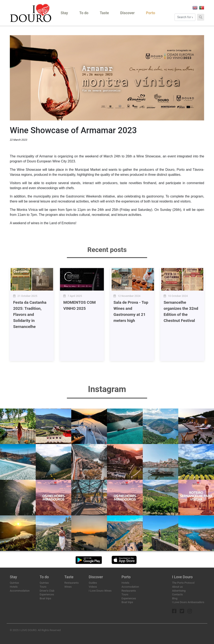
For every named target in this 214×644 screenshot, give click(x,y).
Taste (104, 13)
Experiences (47, 594)
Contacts (177, 594)
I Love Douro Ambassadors (188, 602)
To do (84, 13)
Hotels (14, 587)
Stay (64, 13)
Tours (43, 587)
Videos (93, 587)
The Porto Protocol (183, 583)
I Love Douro (182, 577)
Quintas (14, 583)
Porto (151, 13)
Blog (175, 598)
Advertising (179, 591)
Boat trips (45, 598)
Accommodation (20, 591)
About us (177, 587)
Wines (68, 587)
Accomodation (130, 587)
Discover (127, 13)
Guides (93, 583)
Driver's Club (47, 591)
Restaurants (71, 583)
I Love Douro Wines (100, 591)
